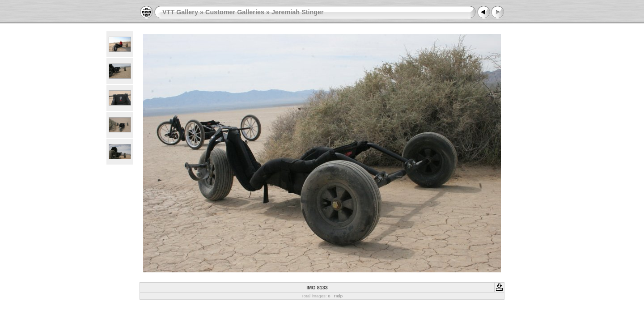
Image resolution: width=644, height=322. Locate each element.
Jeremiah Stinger (298, 12)
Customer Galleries (235, 12)
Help (338, 296)
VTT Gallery (180, 12)
